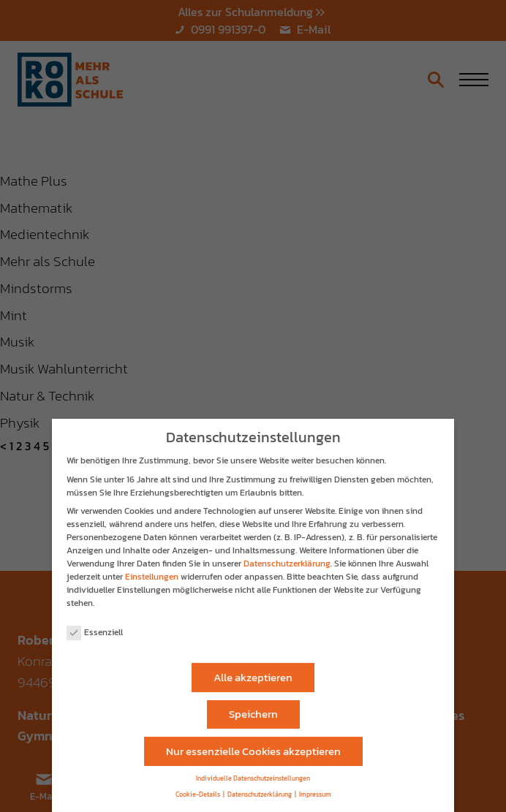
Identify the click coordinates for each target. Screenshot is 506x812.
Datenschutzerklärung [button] (260, 788)
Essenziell (95, 626)
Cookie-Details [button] (198, 788)
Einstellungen (152, 570)
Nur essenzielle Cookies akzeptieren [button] (253, 744)
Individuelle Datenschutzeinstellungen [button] (253, 772)
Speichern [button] (253, 707)
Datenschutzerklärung (287, 557)
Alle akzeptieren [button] (253, 671)
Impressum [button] (315, 788)
